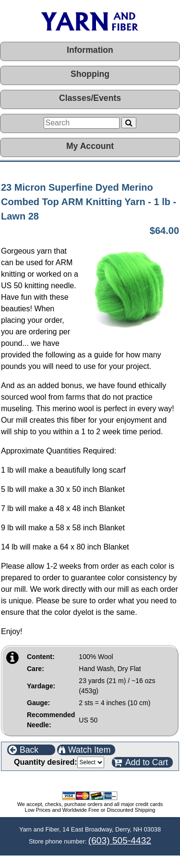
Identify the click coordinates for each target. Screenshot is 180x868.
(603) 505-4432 (120, 840)
